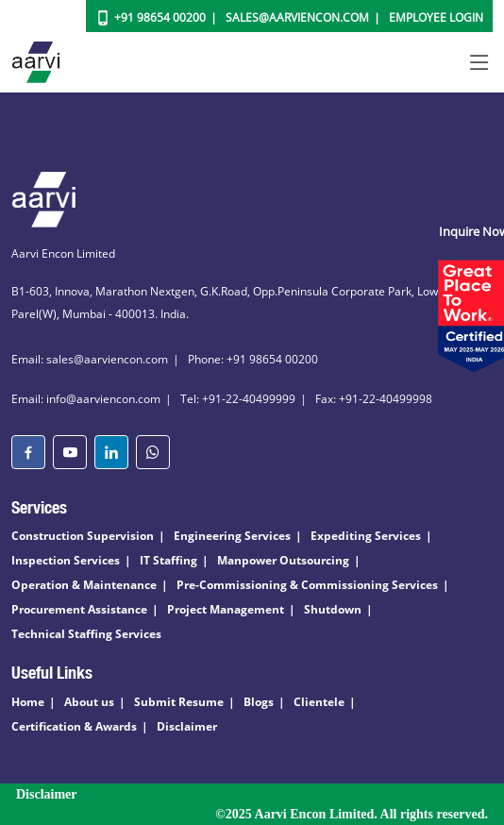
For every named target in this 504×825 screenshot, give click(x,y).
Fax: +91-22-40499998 (374, 399)
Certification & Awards (74, 726)
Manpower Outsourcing (283, 560)
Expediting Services (366, 536)
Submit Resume (179, 702)
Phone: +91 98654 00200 (253, 359)
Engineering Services (232, 536)
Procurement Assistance (79, 609)
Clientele (319, 702)
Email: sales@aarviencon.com (90, 359)
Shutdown (333, 609)
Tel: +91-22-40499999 (238, 399)
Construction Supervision (83, 536)
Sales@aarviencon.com (297, 17)
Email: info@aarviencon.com (86, 399)
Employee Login (436, 17)
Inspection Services (66, 560)
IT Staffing (168, 560)
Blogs (259, 702)
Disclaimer (187, 726)
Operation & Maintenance (84, 585)
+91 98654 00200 (160, 17)
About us (89, 702)
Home (28, 702)
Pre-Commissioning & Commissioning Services (307, 585)
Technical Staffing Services (86, 634)
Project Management (226, 609)
